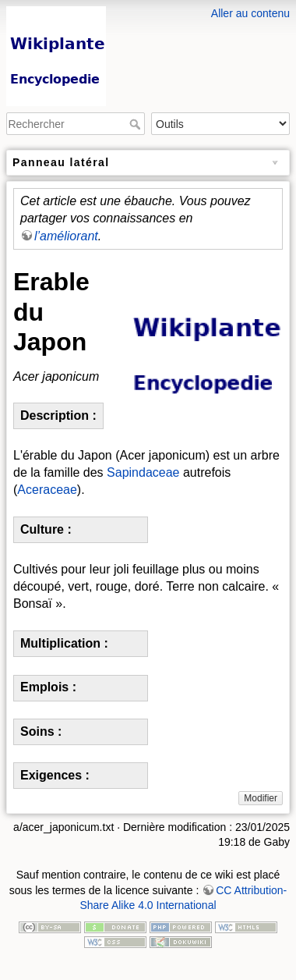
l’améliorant (66, 236)
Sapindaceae (143, 472)
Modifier (261, 798)
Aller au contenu (250, 13)
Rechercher (137, 124)
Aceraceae (47, 490)
